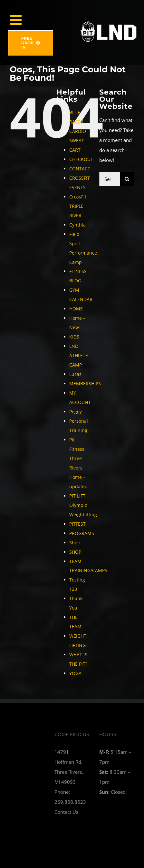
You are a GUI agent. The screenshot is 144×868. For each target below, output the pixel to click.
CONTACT (80, 169)
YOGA (75, 673)
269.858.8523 (70, 802)
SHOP (75, 552)
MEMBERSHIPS (85, 384)
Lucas (75, 374)
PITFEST (77, 524)
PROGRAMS (82, 533)
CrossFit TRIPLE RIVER (78, 206)
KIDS (74, 337)
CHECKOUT (81, 159)
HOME (76, 309)
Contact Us (66, 812)
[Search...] (110, 179)
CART (75, 150)
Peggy (76, 412)
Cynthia (77, 225)
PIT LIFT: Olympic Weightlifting (83, 505)
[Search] (127, 179)
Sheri (75, 543)
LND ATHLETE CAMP (79, 355)
